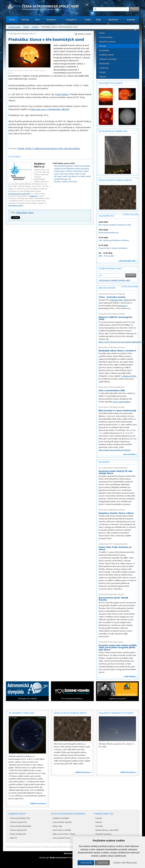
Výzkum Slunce (22, 213)
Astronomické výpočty (62, 822)
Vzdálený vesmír (106, 55)
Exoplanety (104, 50)
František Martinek (120, 468)
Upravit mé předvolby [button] (125, 863)
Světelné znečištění (108, 59)
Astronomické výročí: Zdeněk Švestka (113, 599)
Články (12, 20)
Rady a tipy (57, 826)
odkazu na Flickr (129, 376)
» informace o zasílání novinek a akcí (114, 280)
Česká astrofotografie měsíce (115, 180)
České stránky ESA (18, 834)
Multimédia (104, 64)
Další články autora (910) (64, 163)
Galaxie (99, 822)
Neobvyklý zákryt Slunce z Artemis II (117, 351)
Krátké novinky (107, 288)
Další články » (130, 676)
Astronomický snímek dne (113, 131)
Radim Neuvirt (118, 594)
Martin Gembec (119, 314)
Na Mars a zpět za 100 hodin (66, 182)
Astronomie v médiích (62, 830)
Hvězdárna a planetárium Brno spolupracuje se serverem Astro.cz (70, 847)
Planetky (99, 826)
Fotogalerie (71, 20)
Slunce (31, 213)
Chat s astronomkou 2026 (112, 390)
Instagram (33, 196)
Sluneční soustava (107, 42)
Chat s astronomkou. (122, 402)
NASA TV (14, 838)
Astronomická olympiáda (21, 826)
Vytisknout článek (84, 34)
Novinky (25, 20)
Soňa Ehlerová (118, 387)
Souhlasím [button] (86, 863)
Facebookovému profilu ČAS (19, 193)
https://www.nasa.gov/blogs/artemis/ (115, 450)
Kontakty (131, 20)
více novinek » (130, 454)
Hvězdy (35, 27)
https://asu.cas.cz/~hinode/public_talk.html (50, 109)
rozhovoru (122, 306)
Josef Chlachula (119, 294)
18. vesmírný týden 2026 (21, 713)
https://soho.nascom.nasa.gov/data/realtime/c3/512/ (121, 342)
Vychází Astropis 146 (63, 179)
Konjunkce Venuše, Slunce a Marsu (116, 513)
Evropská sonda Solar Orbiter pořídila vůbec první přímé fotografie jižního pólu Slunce (118, 647)
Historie (103, 77)
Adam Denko (118, 642)
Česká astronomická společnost (26, 847)
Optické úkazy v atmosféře (107, 830)
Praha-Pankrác (62, 94)
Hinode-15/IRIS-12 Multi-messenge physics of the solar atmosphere (49, 148)
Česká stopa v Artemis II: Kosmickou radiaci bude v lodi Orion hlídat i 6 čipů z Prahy (72, 172)
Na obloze (51, 20)
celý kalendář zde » (128, 261)
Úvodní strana (14, 27)
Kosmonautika (106, 37)
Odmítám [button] (103, 863)
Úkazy (102, 33)
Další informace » (38, 803)
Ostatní (102, 72)
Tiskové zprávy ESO (18, 830)
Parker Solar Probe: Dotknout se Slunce (115, 548)
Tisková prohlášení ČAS (20, 818)
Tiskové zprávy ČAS (18, 822)
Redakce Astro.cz (29, 34)
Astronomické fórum (61, 838)
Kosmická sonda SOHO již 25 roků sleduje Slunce (116, 472)
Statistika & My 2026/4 (120, 300)
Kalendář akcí (106, 216)
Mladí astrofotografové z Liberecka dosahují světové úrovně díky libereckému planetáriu (72, 167)
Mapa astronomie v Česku (64, 834)
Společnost (113, 20)
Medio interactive (58, 858)
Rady (99, 20)
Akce (37, 20)
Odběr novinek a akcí (110, 268)
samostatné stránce (16, 205)
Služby (88, 20)
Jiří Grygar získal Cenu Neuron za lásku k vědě (72, 176)
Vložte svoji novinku (130, 286)
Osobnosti (104, 68)
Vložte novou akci (131, 214)
